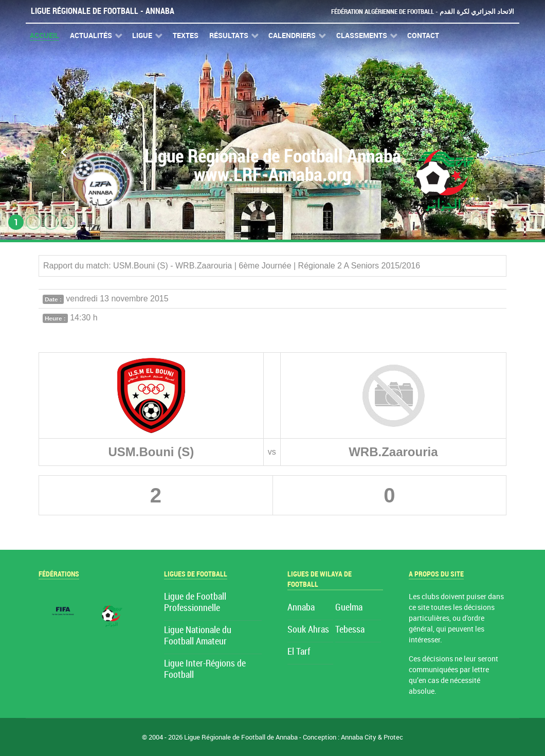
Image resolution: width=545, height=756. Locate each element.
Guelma (349, 608)
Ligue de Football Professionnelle (195, 602)
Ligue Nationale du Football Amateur (198, 636)
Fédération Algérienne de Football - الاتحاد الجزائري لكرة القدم (423, 12)
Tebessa (350, 630)
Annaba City (359, 737)
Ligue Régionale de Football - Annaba (103, 11)
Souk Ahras (308, 630)
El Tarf (299, 652)
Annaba (301, 608)
